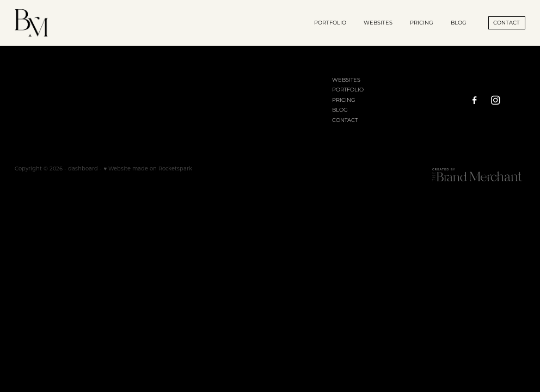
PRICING (422, 23)
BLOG (459, 23)
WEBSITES (378, 23)
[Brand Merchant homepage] (66, 23)
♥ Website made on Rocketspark (148, 169)
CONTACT (507, 23)
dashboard (83, 169)
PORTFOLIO (330, 23)
